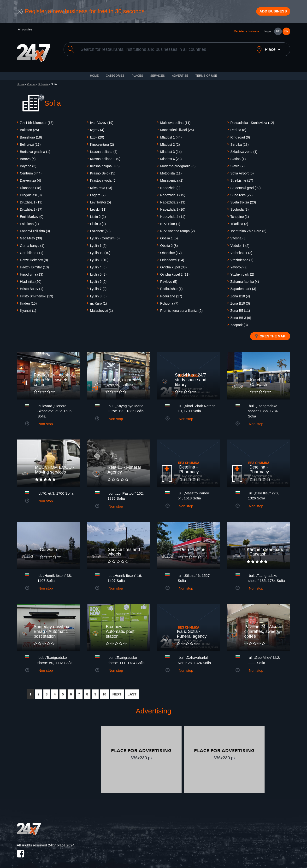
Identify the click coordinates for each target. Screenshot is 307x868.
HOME (94, 74)
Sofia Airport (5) (242, 172)
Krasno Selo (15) (103, 172)
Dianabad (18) (31, 186)
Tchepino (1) (240, 215)
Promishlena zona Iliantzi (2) (181, 309)
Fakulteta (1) (29, 222)
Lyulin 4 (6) (98, 266)
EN (286, 34)
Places (137, 74)
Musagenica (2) (172, 179)
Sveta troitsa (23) (243, 201)
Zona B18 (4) (240, 295)
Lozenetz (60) (100, 230)
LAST (132, 693)
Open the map (270, 335)
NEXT (117, 693)
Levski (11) (98, 208)
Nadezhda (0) (170, 186)
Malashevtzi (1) (102, 309)
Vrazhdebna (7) (242, 259)
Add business (269, 13)
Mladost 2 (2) (170, 143)
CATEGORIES (115, 74)
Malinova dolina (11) (175, 121)
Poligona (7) (169, 302)
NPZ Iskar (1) (170, 222)
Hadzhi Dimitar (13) (34, 266)
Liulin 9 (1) (98, 222)
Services (157, 74)
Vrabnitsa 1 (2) (241, 251)
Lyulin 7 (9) (98, 287)
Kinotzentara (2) (102, 143)
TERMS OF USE (206, 74)
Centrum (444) (31, 172)
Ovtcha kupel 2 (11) (175, 273)
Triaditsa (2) (239, 222)
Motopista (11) (171, 172)
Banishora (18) (31, 136)
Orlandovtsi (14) (172, 259)
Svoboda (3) (240, 208)
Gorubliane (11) (32, 251)
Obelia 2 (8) (169, 244)
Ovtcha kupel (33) (174, 266)
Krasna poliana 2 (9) (105, 157)
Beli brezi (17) (30, 143)
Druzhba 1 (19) (31, 201)
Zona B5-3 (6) (241, 316)
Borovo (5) (28, 157)
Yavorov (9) (239, 266)
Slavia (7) (238, 165)
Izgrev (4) (97, 128)
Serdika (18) (240, 143)
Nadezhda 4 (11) (173, 215)
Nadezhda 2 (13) (173, 201)
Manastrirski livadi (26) (177, 128)
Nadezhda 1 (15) (173, 193)
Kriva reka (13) (101, 186)
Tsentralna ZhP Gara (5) (248, 230)
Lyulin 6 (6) (98, 280)
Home (21, 83)
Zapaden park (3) (243, 287)
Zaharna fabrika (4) (245, 280)
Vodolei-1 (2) (240, 244)
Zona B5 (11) (240, 309)
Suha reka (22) (242, 193)
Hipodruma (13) (32, 273)
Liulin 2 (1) (98, 215)
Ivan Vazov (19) (102, 121)
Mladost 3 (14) (171, 150)
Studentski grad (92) (246, 186)
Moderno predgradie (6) (178, 165)
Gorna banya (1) (32, 244)
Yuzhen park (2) (242, 273)
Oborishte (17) (171, 251)
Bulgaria (43, 83)
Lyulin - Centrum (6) (105, 237)
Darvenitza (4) (30, 179)
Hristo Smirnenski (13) (36, 295)
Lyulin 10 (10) (100, 251)
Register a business (246, 34)
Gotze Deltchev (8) (34, 259)
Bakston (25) (29, 128)
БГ (278, 34)
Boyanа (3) (28, 165)
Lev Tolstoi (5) (101, 201)
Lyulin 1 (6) (98, 244)
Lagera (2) (98, 193)
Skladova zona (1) (244, 150)
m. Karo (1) (99, 302)
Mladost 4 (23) (171, 157)
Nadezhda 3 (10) (173, 208)
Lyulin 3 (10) (99, 259)
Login (267, 34)
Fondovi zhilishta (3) (35, 230)
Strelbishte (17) (242, 179)
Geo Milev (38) (31, 237)
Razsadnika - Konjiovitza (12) (252, 121)
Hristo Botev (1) (32, 287)
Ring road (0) (240, 136)
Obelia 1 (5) (169, 237)
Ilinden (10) (28, 302)
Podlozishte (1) (171, 287)
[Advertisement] (58, 758)
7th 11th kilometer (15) (37, 121)
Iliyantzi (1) (28, 309)
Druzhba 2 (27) (31, 208)
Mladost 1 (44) (171, 136)
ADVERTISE (180, 74)
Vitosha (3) (239, 237)
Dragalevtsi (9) (31, 193)
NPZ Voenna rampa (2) (177, 230)
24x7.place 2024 (61, 844)
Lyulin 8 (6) (98, 295)
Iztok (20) (97, 136)
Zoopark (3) (239, 324)
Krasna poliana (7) (104, 150)
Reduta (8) (238, 128)
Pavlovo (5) (169, 280)
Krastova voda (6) (103, 179)
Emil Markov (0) (32, 215)
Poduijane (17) (171, 295)
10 (104, 693)
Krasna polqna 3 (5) (105, 165)
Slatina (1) (238, 157)
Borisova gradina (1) (35, 150)
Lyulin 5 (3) (98, 273)
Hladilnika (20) (31, 280)
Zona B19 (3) (240, 302)
